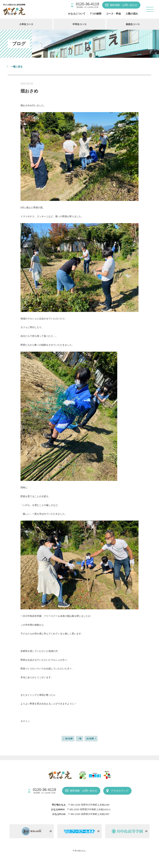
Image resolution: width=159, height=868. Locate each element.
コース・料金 (114, 14)
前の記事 (69, 739)
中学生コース (79, 24)
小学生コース (26, 24)
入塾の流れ (132, 14)
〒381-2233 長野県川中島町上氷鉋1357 (89, 814)
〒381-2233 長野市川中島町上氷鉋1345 (89, 805)
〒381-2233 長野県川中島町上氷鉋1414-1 (89, 809)
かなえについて (77, 14)
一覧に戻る (17, 67)
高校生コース (133, 24)
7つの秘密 (96, 14)
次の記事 (90, 739)
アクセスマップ (120, 791)
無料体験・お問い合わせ (124, 5)
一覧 (79, 739)
